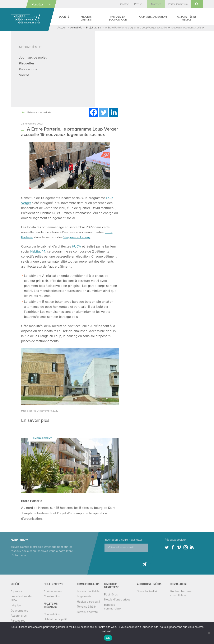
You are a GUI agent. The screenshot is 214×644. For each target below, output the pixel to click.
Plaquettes (27, 63)
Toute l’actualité (147, 600)
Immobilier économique (118, 18)
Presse (136, 4)
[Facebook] (94, 112)
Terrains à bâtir (87, 612)
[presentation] (136, 566)
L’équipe (16, 611)
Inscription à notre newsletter (123, 545)
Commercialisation (153, 17)
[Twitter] (104, 112)
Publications (28, 69)
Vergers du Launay (78, 243)
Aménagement (53, 597)
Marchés (155, 4)
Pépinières (111, 600)
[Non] (209, 633)
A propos (16, 597)
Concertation (52, 620)
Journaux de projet (33, 57)
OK (108, 638)
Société (65, 17)
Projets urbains (87, 18)
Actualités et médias (187, 18)
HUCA (77, 252)
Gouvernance (19, 616)
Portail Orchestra (177, 4)
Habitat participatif (89, 607)
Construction (52, 602)
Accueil (62, 28)
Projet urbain (95, 28)
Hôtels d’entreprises (117, 605)
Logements (84, 602)
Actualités (77, 28)
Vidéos (24, 75)
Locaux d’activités (89, 597)
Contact (123, 4)
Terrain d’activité (87, 617)
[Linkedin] (114, 112)
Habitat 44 (38, 257)
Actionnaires (19, 621)
